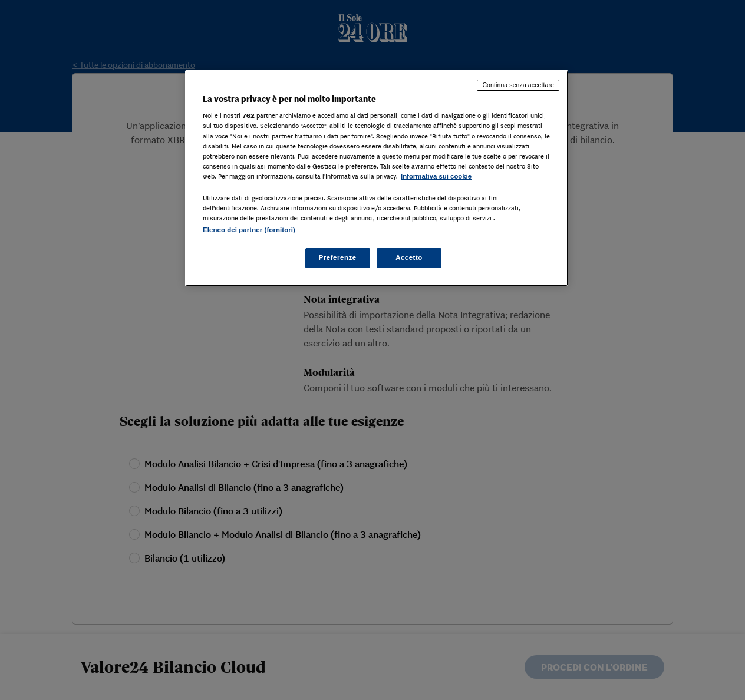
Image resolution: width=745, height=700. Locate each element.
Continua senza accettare (518, 85)
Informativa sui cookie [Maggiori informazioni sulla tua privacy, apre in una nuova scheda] (436, 176)
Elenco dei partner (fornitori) (249, 230)
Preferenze (338, 257)
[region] (377, 178)
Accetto (409, 257)
